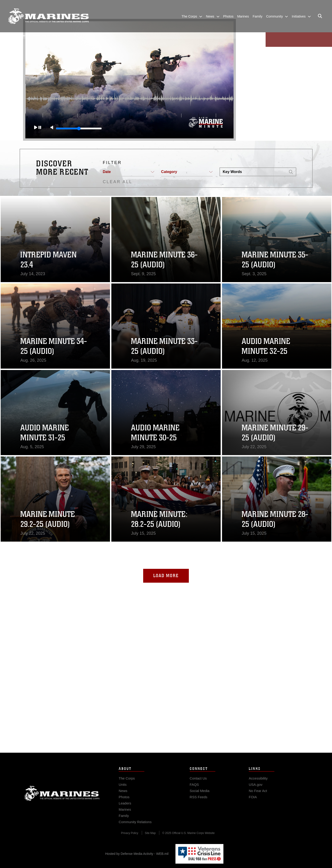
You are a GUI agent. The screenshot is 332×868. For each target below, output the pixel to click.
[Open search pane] (320, 16)
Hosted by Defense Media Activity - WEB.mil (137, 854)
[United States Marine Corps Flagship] (48, 16)
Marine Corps (62, 802)
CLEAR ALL (118, 182)
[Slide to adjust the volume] (77, 128)
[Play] (36, 128)
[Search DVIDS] (253, 172)
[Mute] (50, 128)
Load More (166, 576)
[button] (129, 172)
